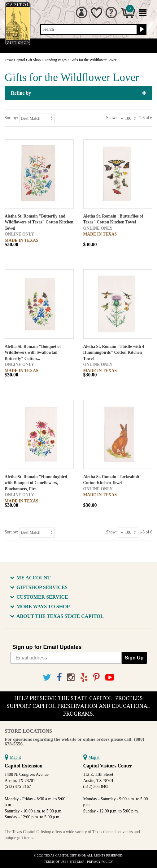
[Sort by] (37, 118)
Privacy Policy (100, 862)
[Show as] (128, 118)
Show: (111, 118)
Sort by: (11, 118)
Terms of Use (55, 862)
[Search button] (141, 29)
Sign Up (134, 658)
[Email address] (66, 658)
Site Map (77, 862)
